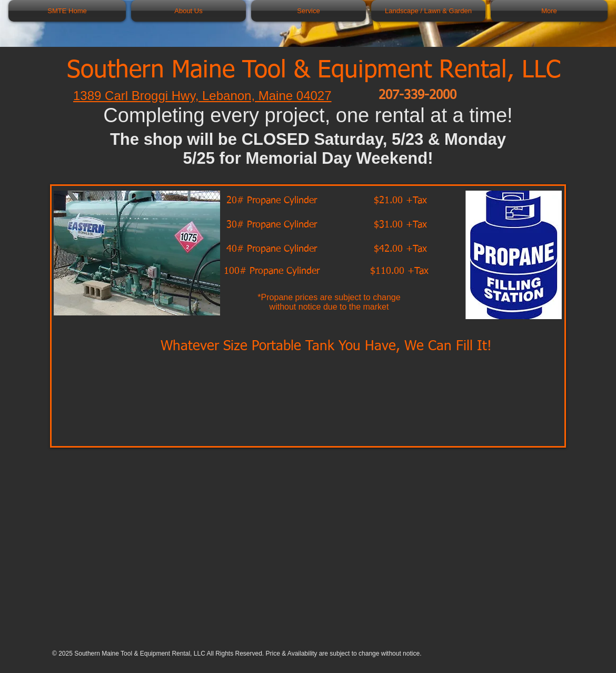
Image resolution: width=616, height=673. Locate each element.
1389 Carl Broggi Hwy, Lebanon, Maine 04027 (202, 96)
